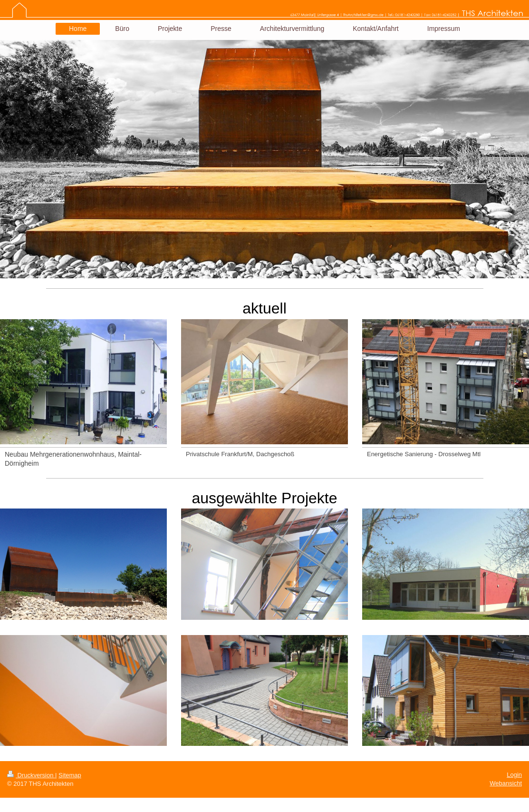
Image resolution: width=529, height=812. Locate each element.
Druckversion (31, 775)
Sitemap (70, 775)
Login (514, 775)
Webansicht (506, 783)
